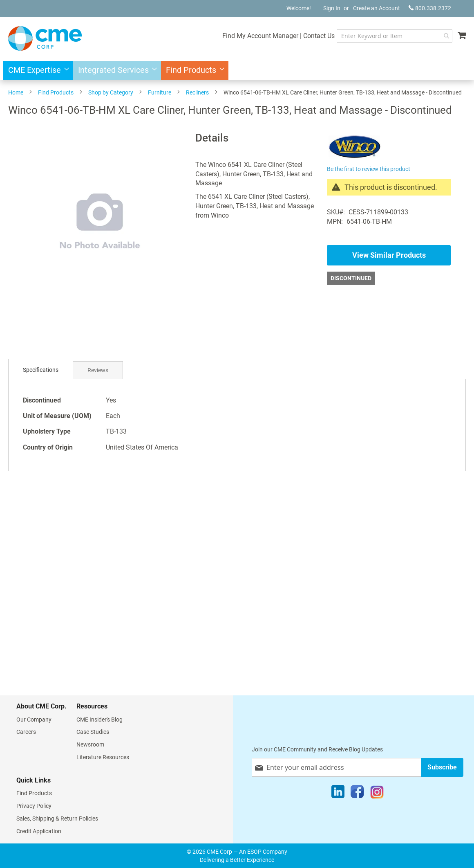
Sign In (332, 8)
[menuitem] (36, 71)
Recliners (197, 92)
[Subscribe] (442, 767)
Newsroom (90, 744)
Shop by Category (111, 92)
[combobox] (395, 36)
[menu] (237, 71)
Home (16, 92)
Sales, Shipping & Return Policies (57, 819)
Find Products (56, 92)
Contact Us (319, 36)
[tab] (41, 370)
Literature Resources (103, 757)
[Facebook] (357, 794)
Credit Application (39, 831)
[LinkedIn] (338, 794)
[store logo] (45, 38)
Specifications (41, 370)
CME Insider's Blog (99, 720)
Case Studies (93, 732)
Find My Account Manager (260, 36)
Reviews (98, 370)
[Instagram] (377, 794)
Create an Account (377, 8)
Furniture (160, 92)
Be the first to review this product (369, 169)
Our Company (34, 720)
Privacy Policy (34, 806)
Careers (26, 732)
